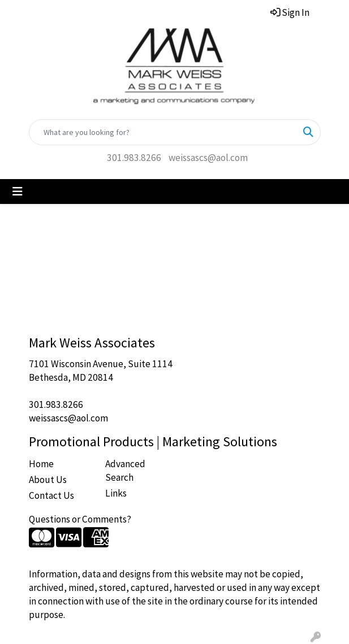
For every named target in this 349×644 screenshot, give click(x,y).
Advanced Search (125, 471)
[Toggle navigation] (18, 192)
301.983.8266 (134, 158)
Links (116, 493)
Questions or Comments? (80, 519)
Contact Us (51, 495)
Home (41, 464)
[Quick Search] (163, 132)
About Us (48, 480)
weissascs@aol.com (208, 158)
